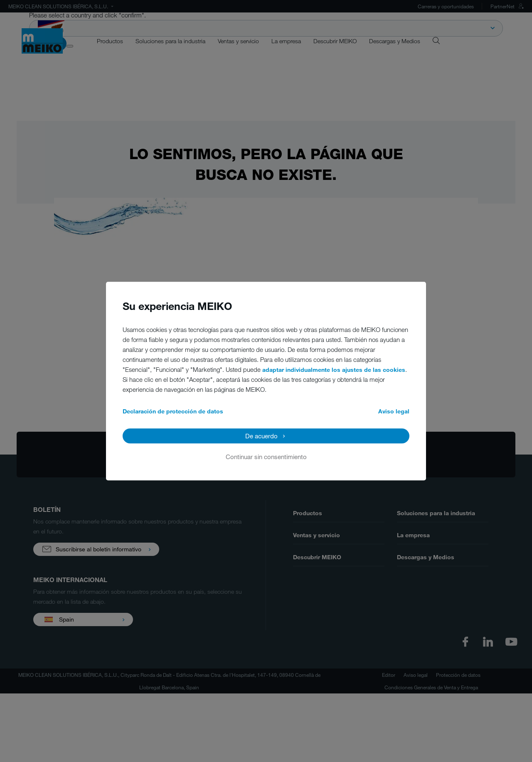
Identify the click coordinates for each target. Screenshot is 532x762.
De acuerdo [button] (261, 436)
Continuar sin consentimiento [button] (266, 457)
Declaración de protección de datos (173, 411)
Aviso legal (394, 411)
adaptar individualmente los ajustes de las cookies (334, 370)
